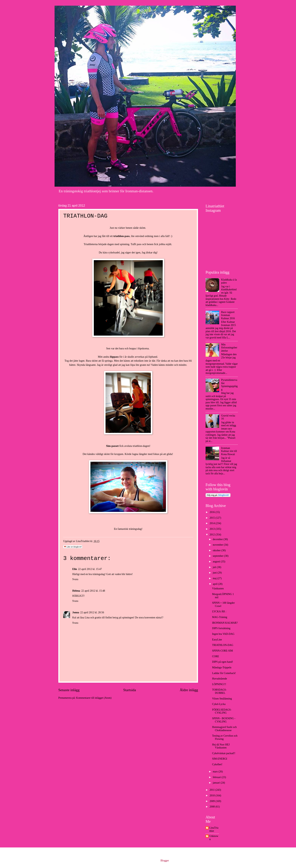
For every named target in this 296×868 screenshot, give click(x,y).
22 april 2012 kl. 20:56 (92, 612)
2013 (212, 529)
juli (215, 567)
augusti (217, 562)
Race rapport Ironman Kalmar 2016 (228, 315)
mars (216, 772)
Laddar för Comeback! (224, 673)
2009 (212, 801)
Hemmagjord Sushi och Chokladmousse (224, 729)
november (218, 545)
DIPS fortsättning (221, 628)
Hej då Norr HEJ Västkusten (221, 746)
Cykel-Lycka (219, 704)
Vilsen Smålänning (222, 699)
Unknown (214, 838)
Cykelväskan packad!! (224, 753)
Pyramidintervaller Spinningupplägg (229, 385)
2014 (212, 523)
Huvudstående (219, 679)
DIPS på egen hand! (222, 662)
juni (215, 573)
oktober (217, 550)
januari (217, 783)
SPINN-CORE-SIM (222, 651)
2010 (212, 796)
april (215, 584)
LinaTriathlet (214, 829)
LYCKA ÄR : (219, 612)
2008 (212, 807)
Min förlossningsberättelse (229, 348)
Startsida (130, 690)
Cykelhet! (217, 764)
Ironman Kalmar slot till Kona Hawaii (229, 451)
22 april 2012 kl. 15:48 (93, 591)
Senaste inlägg (69, 690)
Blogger (165, 861)
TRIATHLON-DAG (223, 645)
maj (215, 578)
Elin (75, 569)
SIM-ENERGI (220, 759)
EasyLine (217, 640)
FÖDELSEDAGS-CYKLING (222, 711)
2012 (212, 535)
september (218, 556)
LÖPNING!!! (219, 684)
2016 (212, 512)
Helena (76, 591)
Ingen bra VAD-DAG (223, 634)
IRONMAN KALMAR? (225, 623)
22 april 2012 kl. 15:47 (90, 569)
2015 (212, 518)
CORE (215, 656)
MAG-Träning (220, 617)
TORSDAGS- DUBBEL (219, 691)
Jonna (76, 612)
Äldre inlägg (189, 690)
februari (217, 777)
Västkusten (218, 589)
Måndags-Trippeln (222, 667)
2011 (212, 790)
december (218, 539)
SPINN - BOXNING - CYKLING (224, 720)
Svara (75, 579)
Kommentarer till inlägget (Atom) (94, 698)
